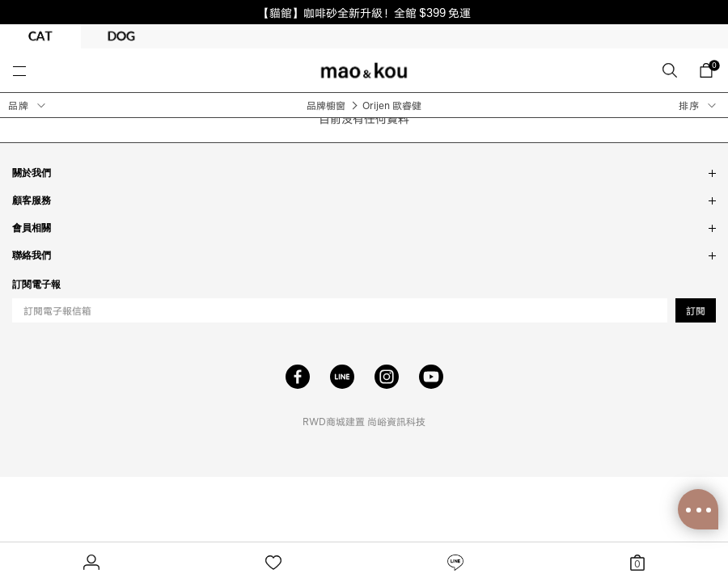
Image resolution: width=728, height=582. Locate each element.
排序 (689, 105)
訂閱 (696, 311)
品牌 (19, 105)
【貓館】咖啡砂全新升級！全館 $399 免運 (364, 12)
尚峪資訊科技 (396, 422)
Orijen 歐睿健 (392, 105)
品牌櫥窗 (326, 105)
